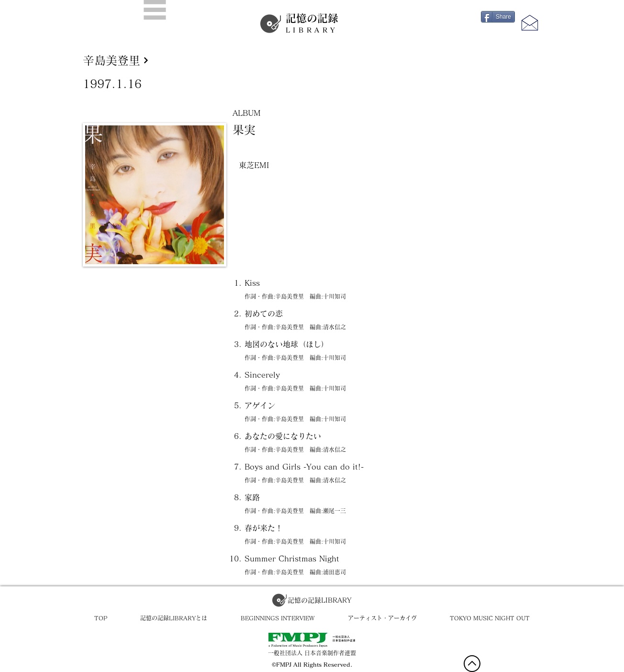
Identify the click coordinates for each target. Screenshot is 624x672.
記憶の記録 (312, 23)
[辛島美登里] (312, 60)
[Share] (498, 17)
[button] (155, 10)
